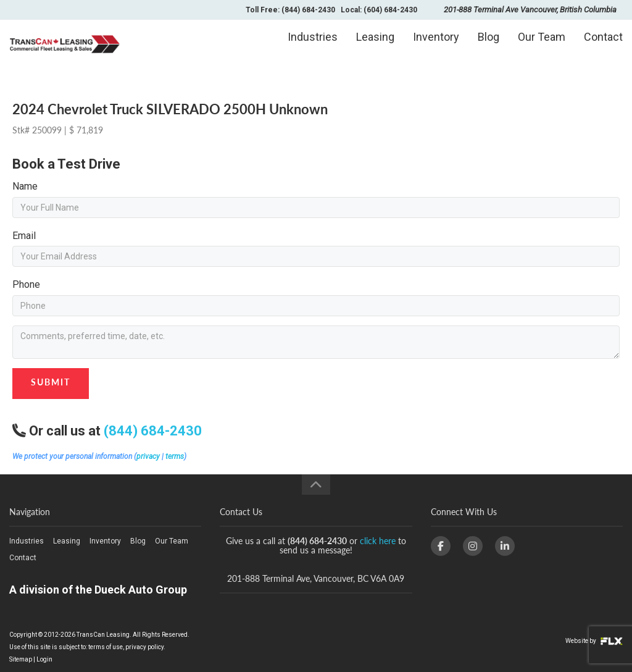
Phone (26, 284)
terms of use (106, 647)
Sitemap (21, 659)
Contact (603, 47)
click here (378, 541)
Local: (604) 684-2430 (379, 10)
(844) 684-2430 (153, 431)
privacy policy (144, 647)
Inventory (436, 47)
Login (44, 659)
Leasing (375, 47)
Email (24, 236)
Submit (51, 382)
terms (175, 456)
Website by (594, 641)
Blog (489, 47)
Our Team (542, 47)
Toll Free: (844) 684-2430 (290, 10)
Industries (313, 47)
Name (25, 186)
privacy (148, 456)
